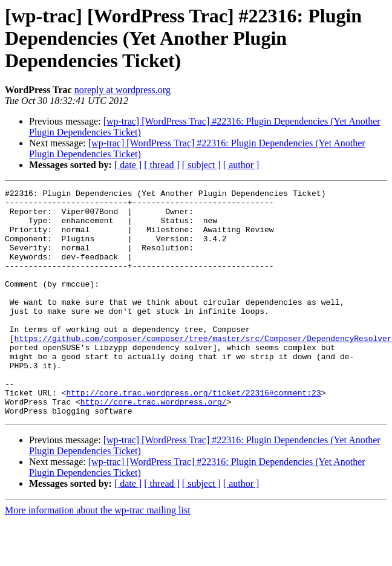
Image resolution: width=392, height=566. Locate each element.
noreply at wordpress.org (122, 90)
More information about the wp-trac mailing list (98, 555)
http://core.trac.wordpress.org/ (154, 445)
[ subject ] (201, 165)
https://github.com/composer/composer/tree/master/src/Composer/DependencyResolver (203, 369)
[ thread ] (162, 165)
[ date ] (128, 165)
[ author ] (241, 165)
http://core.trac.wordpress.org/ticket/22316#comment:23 (193, 434)
